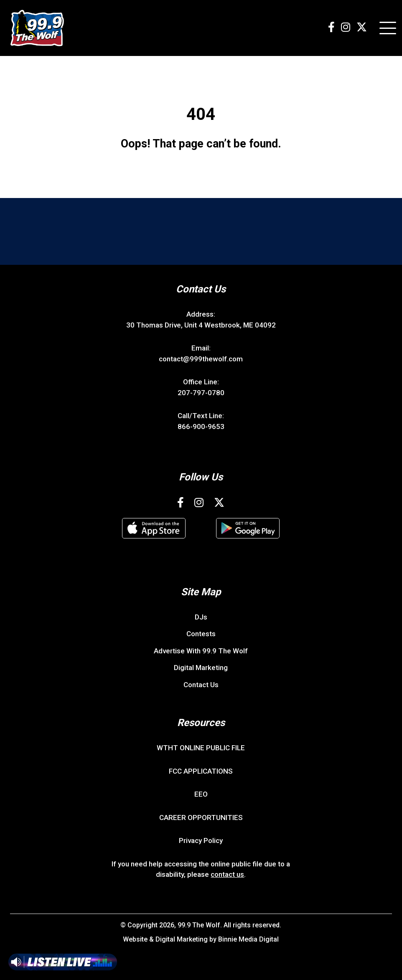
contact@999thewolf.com (201, 359)
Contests (201, 634)
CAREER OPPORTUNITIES (201, 818)
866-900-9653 (201, 427)
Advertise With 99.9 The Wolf (201, 651)
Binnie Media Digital (248, 939)
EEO (201, 794)
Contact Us (201, 685)
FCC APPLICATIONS (201, 771)
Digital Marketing (201, 668)
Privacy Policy (201, 840)
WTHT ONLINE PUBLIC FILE (201, 748)
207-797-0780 (201, 393)
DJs (201, 617)
